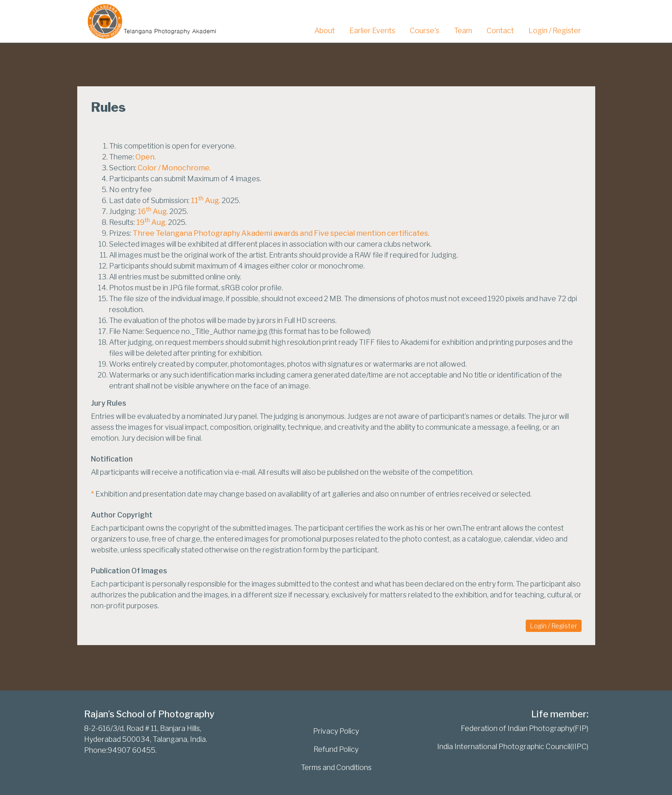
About (325, 31)
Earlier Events (372, 31)
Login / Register (555, 31)
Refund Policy (336, 749)
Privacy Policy (336, 731)
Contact (500, 31)
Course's (425, 31)
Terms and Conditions (336, 768)
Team (463, 31)
